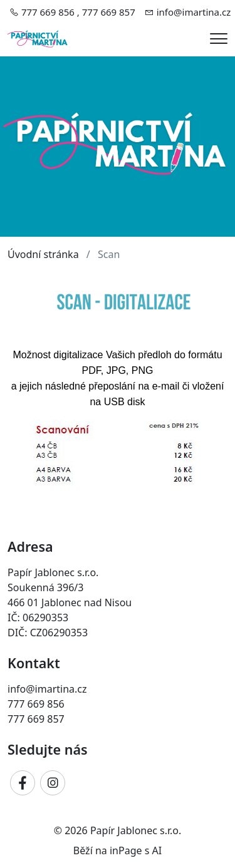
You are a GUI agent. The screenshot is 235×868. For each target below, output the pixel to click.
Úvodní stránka (43, 254)
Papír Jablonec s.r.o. (136, 830)
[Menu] (219, 39)
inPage (126, 850)
